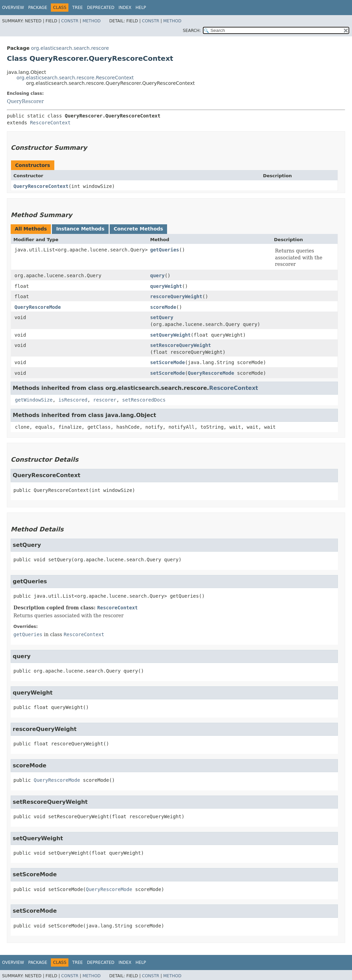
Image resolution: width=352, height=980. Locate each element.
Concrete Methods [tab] (139, 229)
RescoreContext (50, 123)
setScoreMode (168, 362)
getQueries (165, 250)
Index (125, 8)
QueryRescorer (25, 101)
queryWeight (166, 286)
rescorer (105, 400)
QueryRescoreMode (38, 307)
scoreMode (163, 307)
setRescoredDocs (144, 400)
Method (92, 21)
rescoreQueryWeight (176, 296)
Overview (13, 8)
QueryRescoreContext (41, 186)
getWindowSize (34, 400)
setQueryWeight (170, 335)
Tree (78, 8)
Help (141, 8)
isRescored (73, 400)
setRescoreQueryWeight (181, 345)
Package (38, 8)
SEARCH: (192, 31)
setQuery (162, 317)
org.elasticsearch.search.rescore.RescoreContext (75, 78)
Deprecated (101, 8)
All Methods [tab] (31, 229)
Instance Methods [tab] (80, 229)
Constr (70, 21)
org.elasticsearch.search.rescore (70, 48)
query (157, 275)
